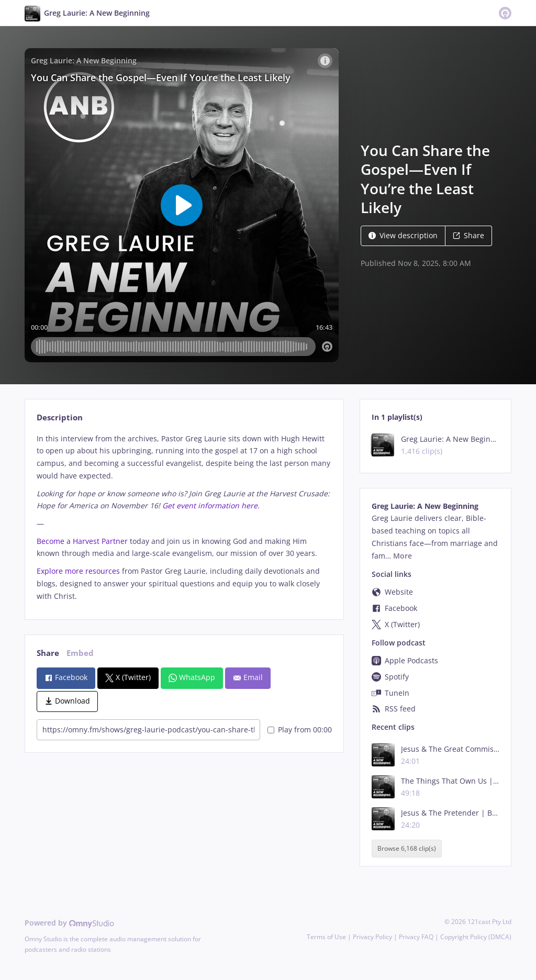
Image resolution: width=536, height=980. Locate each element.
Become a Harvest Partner (82, 541)
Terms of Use (326, 937)
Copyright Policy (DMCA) (476, 937)
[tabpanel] (184, 517)
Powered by (69, 923)
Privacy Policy (372, 937)
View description (403, 235)
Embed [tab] (80, 653)
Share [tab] (48, 653)
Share (468, 235)
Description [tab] (60, 417)
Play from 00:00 (300, 730)
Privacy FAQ (416, 937)
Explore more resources (78, 571)
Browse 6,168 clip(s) (407, 848)
